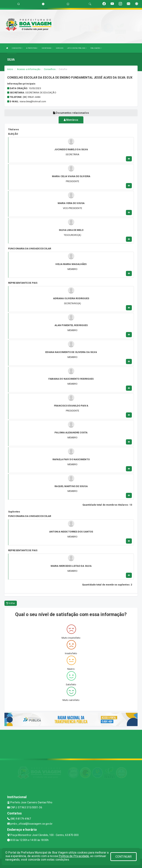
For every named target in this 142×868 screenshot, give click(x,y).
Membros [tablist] (71, 120)
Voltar (11, 603)
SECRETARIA (47, 48)
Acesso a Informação (29, 69)
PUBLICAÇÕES (96, 48)
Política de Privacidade (74, 856)
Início (10, 69)
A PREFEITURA (32, 48)
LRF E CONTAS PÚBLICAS (77, 48)
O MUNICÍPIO (17, 48)
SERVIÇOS (60, 48)
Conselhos (50, 69)
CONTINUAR (124, 857)
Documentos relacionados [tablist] (71, 113)
